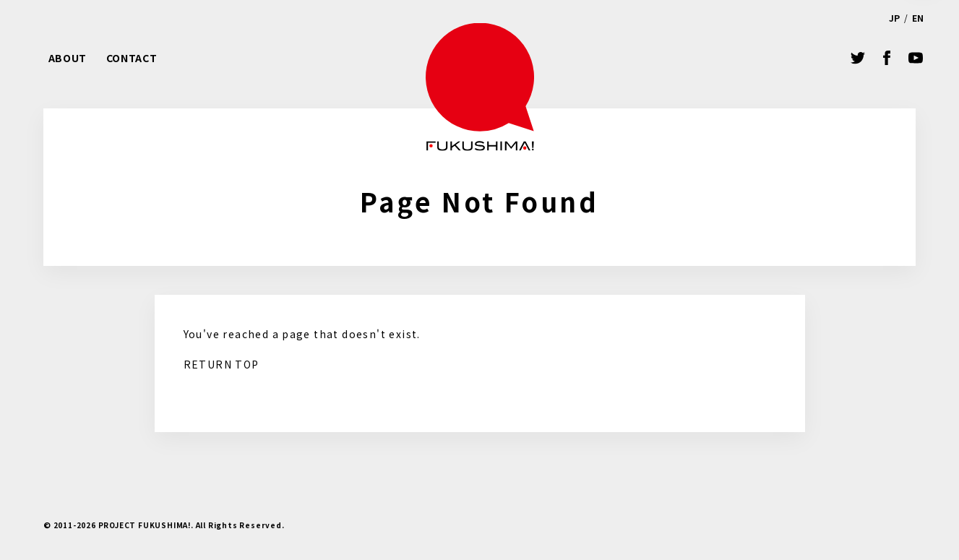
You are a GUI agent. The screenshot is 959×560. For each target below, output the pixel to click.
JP (894, 18)
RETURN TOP (222, 364)
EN (918, 18)
